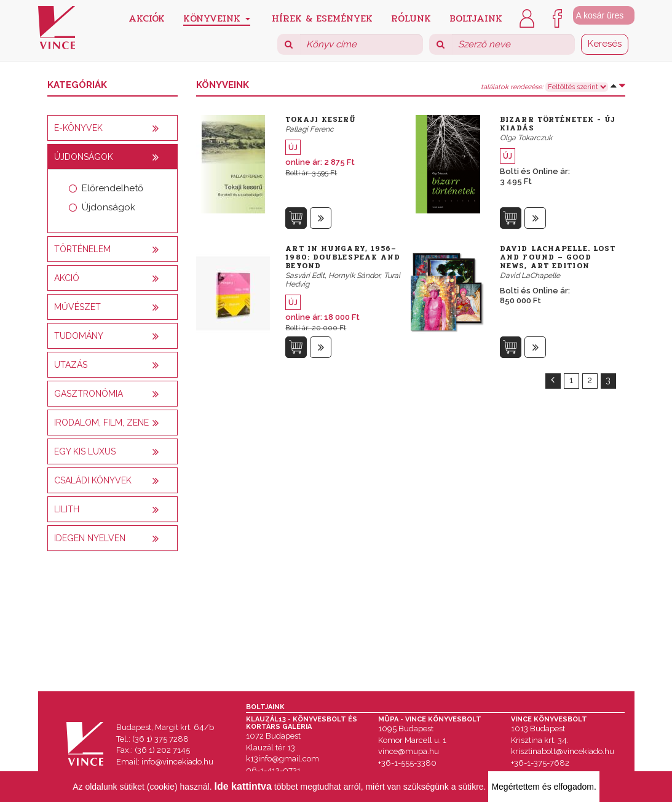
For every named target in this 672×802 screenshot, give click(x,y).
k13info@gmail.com (283, 759)
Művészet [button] (77, 307)
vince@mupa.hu (409, 751)
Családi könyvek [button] (93, 480)
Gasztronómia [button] (89, 394)
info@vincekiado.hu (177, 762)
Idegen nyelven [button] (90, 538)
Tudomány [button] (79, 336)
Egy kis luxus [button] (85, 451)
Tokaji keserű (320, 119)
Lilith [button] (67, 509)
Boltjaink (476, 18)
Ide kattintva (243, 786)
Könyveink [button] (217, 18)
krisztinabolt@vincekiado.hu (563, 751)
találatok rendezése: (512, 87)
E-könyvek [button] (78, 128)
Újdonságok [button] (84, 157)
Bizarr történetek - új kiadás (558, 124)
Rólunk (411, 18)
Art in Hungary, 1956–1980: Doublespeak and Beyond (343, 257)
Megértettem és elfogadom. (544, 787)
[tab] (113, 128)
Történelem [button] (82, 249)
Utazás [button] (71, 365)
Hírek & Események (322, 18)
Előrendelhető (113, 188)
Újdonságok (109, 207)
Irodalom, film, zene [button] (101, 423)
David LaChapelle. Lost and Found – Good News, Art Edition (558, 257)
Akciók (147, 18)
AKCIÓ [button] (67, 278)
